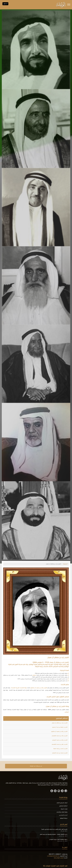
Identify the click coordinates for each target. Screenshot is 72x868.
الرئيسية (65, 564)
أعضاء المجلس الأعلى (62, 803)
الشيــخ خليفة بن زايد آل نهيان (60, 727)
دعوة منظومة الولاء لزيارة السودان (58, 839)
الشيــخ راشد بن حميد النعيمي (60, 740)
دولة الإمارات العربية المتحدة (19, 688)
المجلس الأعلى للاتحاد (51, 667)
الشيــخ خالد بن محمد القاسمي (60, 736)
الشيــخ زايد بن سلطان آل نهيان (60, 723)
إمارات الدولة (64, 809)
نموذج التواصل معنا (59, 858)
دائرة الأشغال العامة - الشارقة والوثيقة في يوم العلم (54, 834)
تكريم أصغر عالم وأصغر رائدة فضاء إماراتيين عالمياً (54, 829)
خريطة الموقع (64, 818)
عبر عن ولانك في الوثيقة (36, 766)
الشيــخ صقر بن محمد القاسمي (60, 744)
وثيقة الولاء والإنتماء (62, 812)
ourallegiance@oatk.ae (53, 856)
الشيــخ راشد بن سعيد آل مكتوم (59, 732)
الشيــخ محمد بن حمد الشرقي (60, 753)
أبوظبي (34, 675)
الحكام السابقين (63, 806)
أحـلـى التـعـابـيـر (63, 815)
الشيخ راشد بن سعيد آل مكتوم (39, 688)
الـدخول (5, 4)
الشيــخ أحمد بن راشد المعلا (60, 749)
